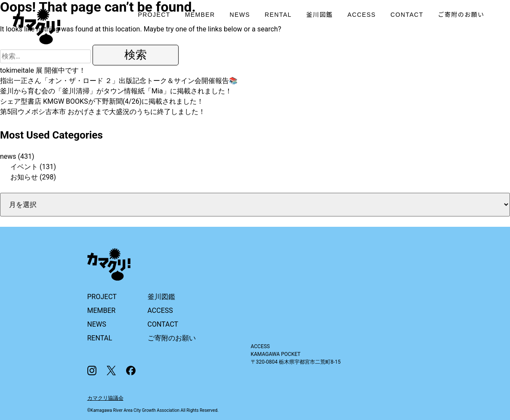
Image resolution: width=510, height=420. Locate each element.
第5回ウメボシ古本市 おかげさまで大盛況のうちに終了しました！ (103, 112)
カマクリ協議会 (105, 398)
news (8, 156)
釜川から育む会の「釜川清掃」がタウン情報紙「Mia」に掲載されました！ (116, 91)
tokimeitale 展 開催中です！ (43, 70)
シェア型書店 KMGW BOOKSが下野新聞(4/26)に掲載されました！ (102, 101)
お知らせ (24, 177)
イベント (24, 167)
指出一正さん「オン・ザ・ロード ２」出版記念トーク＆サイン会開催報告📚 (119, 81)
